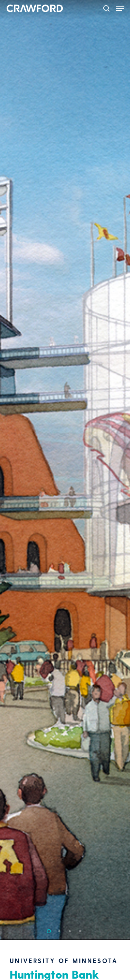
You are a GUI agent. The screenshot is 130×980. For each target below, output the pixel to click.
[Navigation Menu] (120, 8)
